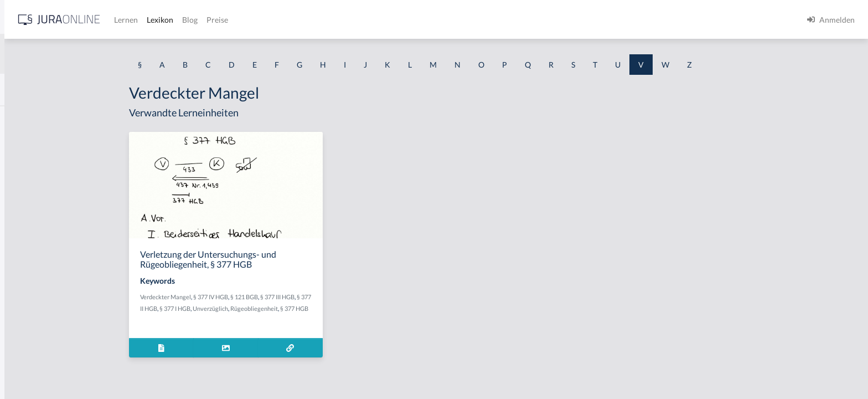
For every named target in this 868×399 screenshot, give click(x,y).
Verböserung (31, 342)
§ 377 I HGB (261, 308)
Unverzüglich (297, 308)
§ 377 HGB (381, 308)
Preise (390, 20)
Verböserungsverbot (44, 367)
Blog (363, 20)
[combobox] (89, 54)
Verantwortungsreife (45, 218)
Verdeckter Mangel (252, 297)
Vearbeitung (30, 143)
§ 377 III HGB (364, 297)
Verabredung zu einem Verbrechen (68, 168)
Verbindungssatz (37, 317)
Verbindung (29, 292)
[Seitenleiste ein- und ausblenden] (159, 17)
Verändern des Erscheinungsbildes (68, 193)
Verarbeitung (32, 242)
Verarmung (28, 267)
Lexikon (333, 20)
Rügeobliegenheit (340, 308)
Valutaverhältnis (37, 118)
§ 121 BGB (330, 297)
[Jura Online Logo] (232, 20)
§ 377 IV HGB (297, 297)
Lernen (299, 20)
